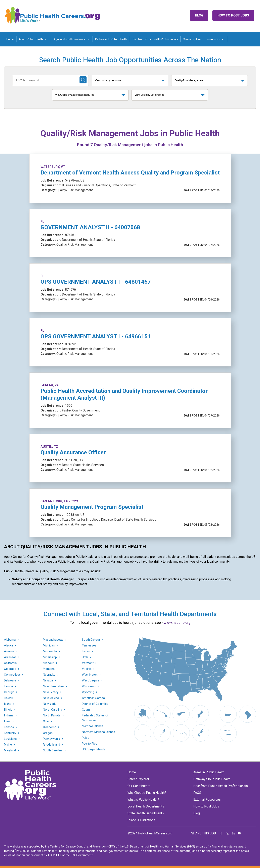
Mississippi (50, 657)
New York (49, 704)
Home (10, 39)
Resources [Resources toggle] (213, 39)
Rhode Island (51, 745)
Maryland (10, 751)
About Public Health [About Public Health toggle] (31, 39)
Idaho (8, 704)
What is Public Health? (143, 800)
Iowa (7, 721)
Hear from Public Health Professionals (155, 39)
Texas (86, 651)
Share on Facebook (221, 833)
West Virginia (91, 681)
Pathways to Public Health (111, 39)
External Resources (207, 800)
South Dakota (91, 640)
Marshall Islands (93, 726)
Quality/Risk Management (189, 80)
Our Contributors (139, 786)
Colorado (10, 669)
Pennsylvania (51, 739)
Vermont (88, 663)
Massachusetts (53, 640)
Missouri (49, 663)
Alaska (8, 646)
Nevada (48, 681)
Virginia (87, 669)
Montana (49, 669)
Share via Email (239, 833)
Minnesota (50, 651)
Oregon (48, 733)
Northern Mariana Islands (98, 732)
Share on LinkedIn (233, 833)
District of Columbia (95, 704)
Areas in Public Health (209, 772)
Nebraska (49, 675)
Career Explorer (192, 39)
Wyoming (88, 692)
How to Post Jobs (233, 15)
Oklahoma (50, 727)
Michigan (49, 646)
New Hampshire (53, 686)
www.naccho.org (177, 622)
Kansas (9, 727)
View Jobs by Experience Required (75, 95)
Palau (86, 738)
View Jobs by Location (108, 80)
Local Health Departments (146, 806)
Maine (8, 745)
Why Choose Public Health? (147, 793)
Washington (90, 675)
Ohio (46, 721)
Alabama (10, 640)
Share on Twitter (227, 833)
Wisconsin (89, 686)
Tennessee (89, 646)
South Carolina (53, 751)
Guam (86, 710)
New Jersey (51, 692)
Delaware (10, 681)
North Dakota (52, 716)
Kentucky (10, 733)
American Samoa (93, 698)
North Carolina (53, 710)
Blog (199, 15)
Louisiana (10, 739)
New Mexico (51, 698)
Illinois (8, 710)
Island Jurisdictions (141, 820)
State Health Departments (146, 813)
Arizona (9, 651)
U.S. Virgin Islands (94, 749)
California (10, 663)
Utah (85, 657)
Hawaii (8, 698)
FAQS (197, 793)
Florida (8, 686)
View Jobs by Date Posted (150, 95)
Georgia (9, 692)
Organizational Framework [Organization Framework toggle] (69, 39)
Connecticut (12, 675)
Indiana (9, 716)
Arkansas (10, 657)
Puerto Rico (90, 744)
